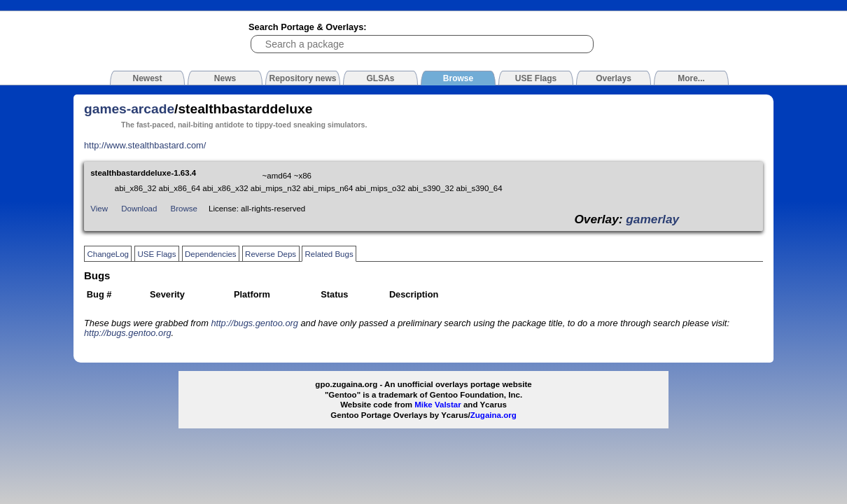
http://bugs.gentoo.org (254, 323)
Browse (184, 209)
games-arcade (129, 109)
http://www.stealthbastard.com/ (145, 145)
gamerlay (652, 219)
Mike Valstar (438, 405)
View (99, 209)
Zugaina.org (493, 415)
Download (139, 209)
